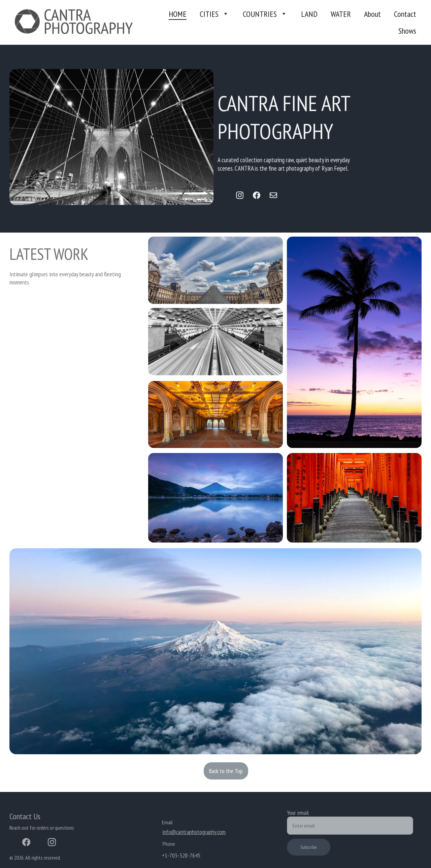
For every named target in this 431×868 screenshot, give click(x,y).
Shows (407, 31)
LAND (309, 14)
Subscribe (309, 847)
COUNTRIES (260, 14)
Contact (405, 14)
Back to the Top (226, 771)
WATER (341, 14)
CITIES (209, 14)
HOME (178, 14)
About (372, 14)
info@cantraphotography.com (194, 832)
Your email (298, 813)
